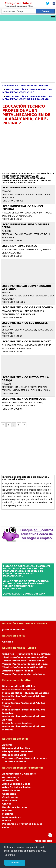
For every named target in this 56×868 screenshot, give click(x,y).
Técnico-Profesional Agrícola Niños (24, 674)
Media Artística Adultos (17, 723)
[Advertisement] (28, 51)
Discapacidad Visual (15, 755)
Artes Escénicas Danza (16, 784)
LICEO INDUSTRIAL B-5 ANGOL (22, 188)
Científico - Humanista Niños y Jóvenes (26, 654)
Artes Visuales (11, 790)
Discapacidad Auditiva (16, 748)
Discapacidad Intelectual (18, 751)
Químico (7, 827)
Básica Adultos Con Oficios (19, 690)
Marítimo (8, 814)
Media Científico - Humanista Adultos (25, 693)
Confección (9, 794)
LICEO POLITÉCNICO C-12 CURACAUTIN (27, 307)
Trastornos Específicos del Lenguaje (25, 758)
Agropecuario (11, 777)
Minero (7, 821)
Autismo (7, 745)
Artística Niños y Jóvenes (18, 671)
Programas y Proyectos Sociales (22, 824)
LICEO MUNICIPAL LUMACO (19, 246)
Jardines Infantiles (14, 630)
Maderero (8, 811)
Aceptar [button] (15, 863)
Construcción (10, 797)
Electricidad (10, 800)
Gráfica (7, 804)
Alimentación (10, 780)
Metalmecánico (12, 817)
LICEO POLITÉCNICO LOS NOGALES (25, 323)
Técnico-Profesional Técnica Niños (23, 661)
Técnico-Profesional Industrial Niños (25, 657)
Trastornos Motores (14, 761)
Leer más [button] (10, 855)
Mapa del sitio (43, 841)
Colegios (8, 642)
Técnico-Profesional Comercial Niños (25, 664)
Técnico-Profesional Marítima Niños (24, 667)
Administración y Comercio (19, 774)
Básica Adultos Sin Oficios (18, 686)
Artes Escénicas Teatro (16, 787)
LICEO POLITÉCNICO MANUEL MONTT (26, 342)
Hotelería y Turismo (14, 807)
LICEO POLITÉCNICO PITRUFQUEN (24, 399)
